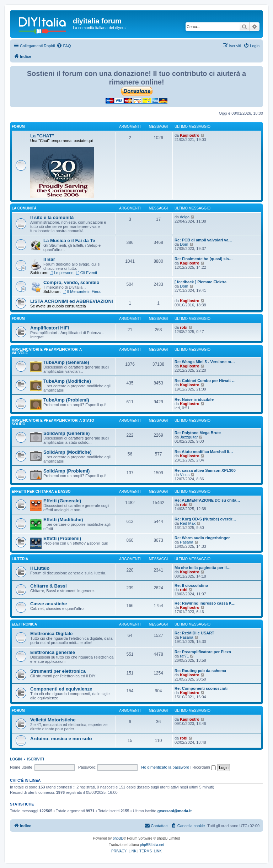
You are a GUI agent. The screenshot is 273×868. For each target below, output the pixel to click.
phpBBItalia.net (152, 845)
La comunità (24, 208)
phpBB (118, 838)
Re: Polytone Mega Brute (198, 433)
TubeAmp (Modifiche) (67, 381)
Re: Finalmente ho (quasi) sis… (204, 259)
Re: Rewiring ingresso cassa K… (205, 603)
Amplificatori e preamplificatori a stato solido (53, 422)
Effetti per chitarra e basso (41, 492)
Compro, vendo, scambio (71, 282)
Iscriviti (36, 759)
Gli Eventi (86, 273)
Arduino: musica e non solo (61, 739)
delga (185, 217)
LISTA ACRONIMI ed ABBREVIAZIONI (72, 301)
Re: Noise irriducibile (194, 399)
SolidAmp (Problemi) (66, 471)
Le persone (61, 273)
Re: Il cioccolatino (191, 585)
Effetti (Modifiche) (63, 520)
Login (16, 759)
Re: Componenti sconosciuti (201, 688)
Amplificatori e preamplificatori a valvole (47, 351)
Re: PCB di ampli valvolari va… (204, 240)
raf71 (184, 656)
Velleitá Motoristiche (53, 720)
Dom (184, 244)
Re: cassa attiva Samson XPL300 (205, 470)
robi (184, 327)
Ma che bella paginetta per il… (203, 568)
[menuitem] (64, 46)
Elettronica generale (53, 652)
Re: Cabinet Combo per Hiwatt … (205, 381)
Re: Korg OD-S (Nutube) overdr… (205, 519)
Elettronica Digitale (51, 634)
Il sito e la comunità (52, 217)
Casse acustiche (49, 604)
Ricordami (204, 767)
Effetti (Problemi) (62, 538)
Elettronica (24, 624)
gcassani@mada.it (175, 811)
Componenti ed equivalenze (61, 689)
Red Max (188, 523)
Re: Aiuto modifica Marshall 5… (204, 452)
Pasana (186, 542)
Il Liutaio (40, 568)
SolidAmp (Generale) (66, 433)
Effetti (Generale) (62, 501)
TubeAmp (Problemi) (66, 400)
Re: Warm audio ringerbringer (202, 538)
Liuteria (20, 559)
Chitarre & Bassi (49, 586)
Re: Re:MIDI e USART (194, 633)
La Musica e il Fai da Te (69, 241)
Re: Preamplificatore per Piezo (203, 652)
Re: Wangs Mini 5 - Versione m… (205, 362)
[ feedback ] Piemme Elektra (200, 282)
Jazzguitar (189, 437)
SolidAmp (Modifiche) (68, 452)
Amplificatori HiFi (50, 328)
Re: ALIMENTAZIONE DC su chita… (207, 500)
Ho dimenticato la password (165, 767)
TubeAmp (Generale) (66, 362)
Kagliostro (189, 135)
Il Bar (49, 259)
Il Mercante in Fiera (82, 291)
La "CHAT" (42, 136)
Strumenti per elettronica (58, 671)
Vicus (185, 475)
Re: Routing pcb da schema (200, 671)
